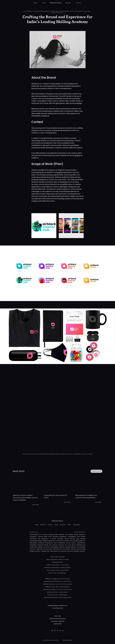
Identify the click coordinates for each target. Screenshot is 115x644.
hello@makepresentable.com (58, 605)
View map (57, 616)
